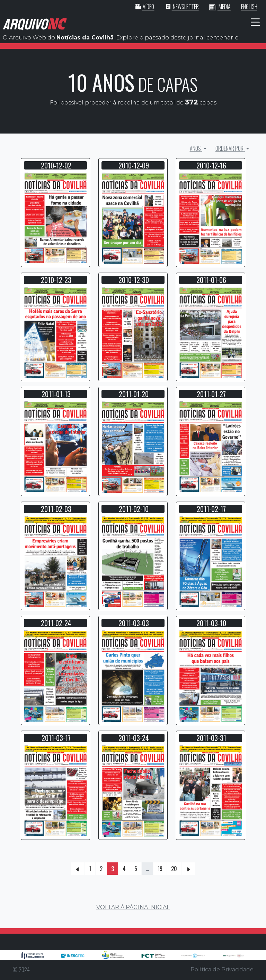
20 (174, 869)
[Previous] (78, 869)
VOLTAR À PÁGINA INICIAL (133, 907)
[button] (55, 218)
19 (160, 869)
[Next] (188, 869)
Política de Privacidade (222, 969)
